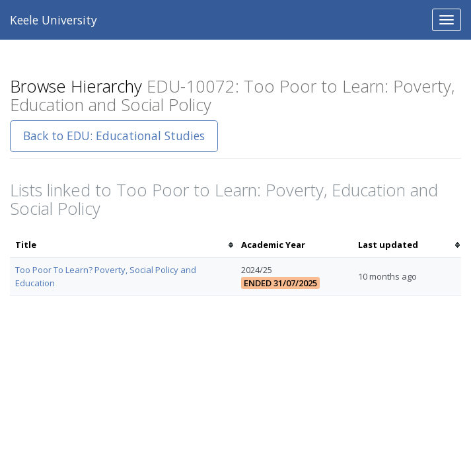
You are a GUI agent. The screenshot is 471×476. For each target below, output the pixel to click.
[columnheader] (123, 245)
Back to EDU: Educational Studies (114, 136)
